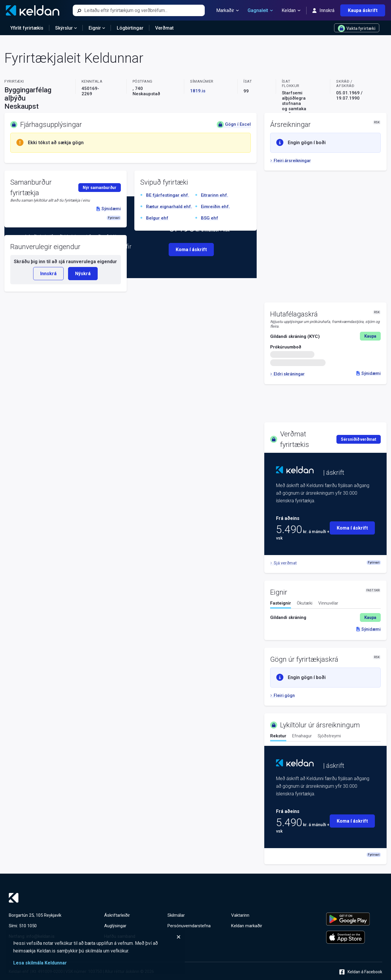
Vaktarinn (240, 915)
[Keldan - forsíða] (33, 10)
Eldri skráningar (287, 374)
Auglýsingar (115, 926)
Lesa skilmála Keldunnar (40, 963)
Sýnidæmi (369, 373)
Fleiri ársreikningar (291, 161)
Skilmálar (176, 915)
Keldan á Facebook (361, 972)
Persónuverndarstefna (189, 926)
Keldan (291, 11)
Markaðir (227, 11)
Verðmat (164, 28)
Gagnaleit (260, 11)
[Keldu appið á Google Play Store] (354, 919)
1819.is (198, 91)
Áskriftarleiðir (117, 915)
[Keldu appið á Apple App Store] (354, 937)
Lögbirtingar (130, 28)
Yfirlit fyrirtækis (27, 28)
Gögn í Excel (234, 125)
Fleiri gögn (282, 695)
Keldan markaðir (247, 926)
